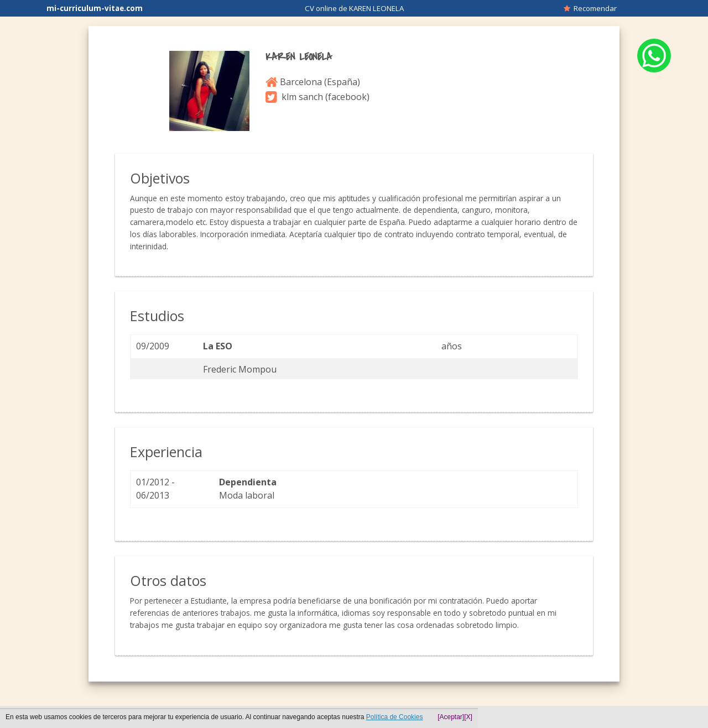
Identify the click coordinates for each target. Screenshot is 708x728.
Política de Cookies (395, 717)
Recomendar (590, 8)
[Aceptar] (451, 717)
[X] (468, 717)
